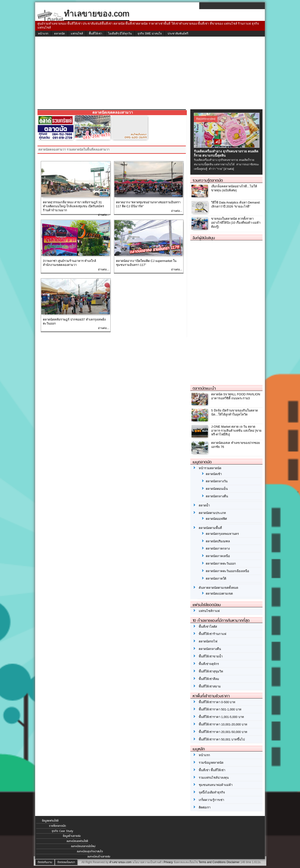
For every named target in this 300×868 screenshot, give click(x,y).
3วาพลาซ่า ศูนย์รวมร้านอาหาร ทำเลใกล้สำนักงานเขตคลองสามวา (69, 263)
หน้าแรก (43, 34)
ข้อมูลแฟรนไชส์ (50, 821)
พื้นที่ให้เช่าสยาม (210, 686)
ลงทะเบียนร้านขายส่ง (99, 857)
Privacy (168, 862)
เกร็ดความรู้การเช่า (211, 800)
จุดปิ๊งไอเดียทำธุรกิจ (212, 792)
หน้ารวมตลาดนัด (210, 468)
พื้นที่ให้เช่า (96, 34)
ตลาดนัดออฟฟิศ (216, 519)
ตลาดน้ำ (204, 505)
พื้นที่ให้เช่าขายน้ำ (211, 656)
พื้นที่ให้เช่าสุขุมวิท (211, 671)
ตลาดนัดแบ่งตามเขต (219, 594)
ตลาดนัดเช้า (214, 474)
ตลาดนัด (60, 34)
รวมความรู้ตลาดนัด (208, 180)
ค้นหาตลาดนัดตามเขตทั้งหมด (218, 588)
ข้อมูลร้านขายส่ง (72, 836)
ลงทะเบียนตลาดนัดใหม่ (83, 846)
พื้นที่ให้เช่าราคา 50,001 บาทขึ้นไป (222, 739)
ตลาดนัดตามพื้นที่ (210, 528)
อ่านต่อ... (103, 215)
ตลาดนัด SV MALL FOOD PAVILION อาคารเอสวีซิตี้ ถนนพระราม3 (236, 396)
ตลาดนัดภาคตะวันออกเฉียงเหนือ (227, 571)
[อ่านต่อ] (229, 169)
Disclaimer (233, 862)
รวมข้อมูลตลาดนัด (211, 763)
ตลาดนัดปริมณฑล (218, 541)
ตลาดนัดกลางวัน (217, 481)
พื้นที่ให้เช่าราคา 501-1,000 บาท (220, 709)
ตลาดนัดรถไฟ (208, 641)
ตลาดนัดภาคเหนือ (218, 556)
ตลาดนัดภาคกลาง (218, 549)
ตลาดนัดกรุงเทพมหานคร (222, 534)
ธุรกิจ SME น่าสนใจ (150, 34)
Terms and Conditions (212, 862)
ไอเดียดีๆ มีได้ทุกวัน (120, 34)
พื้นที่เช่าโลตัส (208, 627)
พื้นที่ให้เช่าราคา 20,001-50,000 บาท (223, 732)
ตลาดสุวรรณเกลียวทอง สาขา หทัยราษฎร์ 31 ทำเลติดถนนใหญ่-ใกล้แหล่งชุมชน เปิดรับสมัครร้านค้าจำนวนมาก (73, 206)
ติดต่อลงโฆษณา (66, 862)
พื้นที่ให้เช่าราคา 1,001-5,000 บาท (221, 717)
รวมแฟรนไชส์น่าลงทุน (214, 778)
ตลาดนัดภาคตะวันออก (221, 564)
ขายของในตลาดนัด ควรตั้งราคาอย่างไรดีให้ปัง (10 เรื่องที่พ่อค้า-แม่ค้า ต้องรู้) (236, 223)
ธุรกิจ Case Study (62, 831)
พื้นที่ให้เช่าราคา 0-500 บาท (217, 702)
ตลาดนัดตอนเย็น (217, 489)
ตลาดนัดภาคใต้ (216, 579)
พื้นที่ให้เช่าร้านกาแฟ (212, 634)
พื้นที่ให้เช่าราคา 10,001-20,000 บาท (223, 724)
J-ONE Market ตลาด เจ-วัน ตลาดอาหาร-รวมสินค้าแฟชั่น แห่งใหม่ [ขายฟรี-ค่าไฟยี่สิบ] (236, 431)
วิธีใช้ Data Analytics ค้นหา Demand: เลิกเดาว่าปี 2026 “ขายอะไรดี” (236, 204)
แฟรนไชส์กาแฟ (209, 611)
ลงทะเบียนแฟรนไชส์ (77, 841)
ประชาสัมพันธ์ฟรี (178, 34)
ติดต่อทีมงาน (45, 862)
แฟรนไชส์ (77, 34)
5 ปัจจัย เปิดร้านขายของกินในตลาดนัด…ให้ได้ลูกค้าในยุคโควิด (234, 412)
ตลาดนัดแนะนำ (204, 388)
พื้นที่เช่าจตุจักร (209, 664)
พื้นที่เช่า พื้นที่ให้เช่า (212, 770)
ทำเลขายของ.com (120, 862)
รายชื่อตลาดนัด (57, 826)
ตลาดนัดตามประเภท (212, 513)
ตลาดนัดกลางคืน (217, 496)
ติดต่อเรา (205, 807)
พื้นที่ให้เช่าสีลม (209, 679)
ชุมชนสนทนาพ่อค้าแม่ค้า (216, 785)
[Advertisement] (150, 74)
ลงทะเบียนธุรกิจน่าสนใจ (90, 851)
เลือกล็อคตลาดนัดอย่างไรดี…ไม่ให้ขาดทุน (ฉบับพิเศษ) (234, 188)
